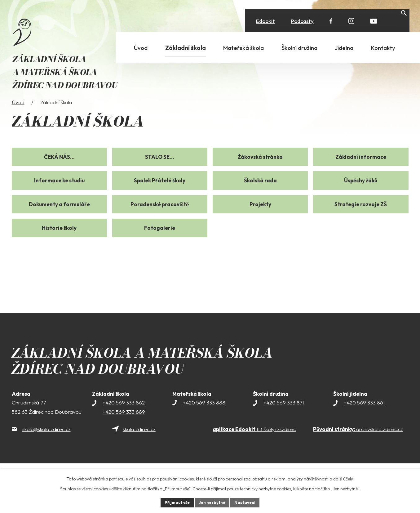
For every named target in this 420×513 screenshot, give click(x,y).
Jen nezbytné (212, 502)
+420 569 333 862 (124, 419)
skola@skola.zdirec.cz (46, 445)
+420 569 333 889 (124, 428)
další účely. (343, 478)
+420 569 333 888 (204, 419)
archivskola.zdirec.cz (358, 445)
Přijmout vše (175, 502)
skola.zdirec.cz (139, 445)
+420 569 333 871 (284, 419)
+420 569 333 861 (364, 419)
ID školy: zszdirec (254, 445)
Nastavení (248, 502)
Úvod (18, 118)
